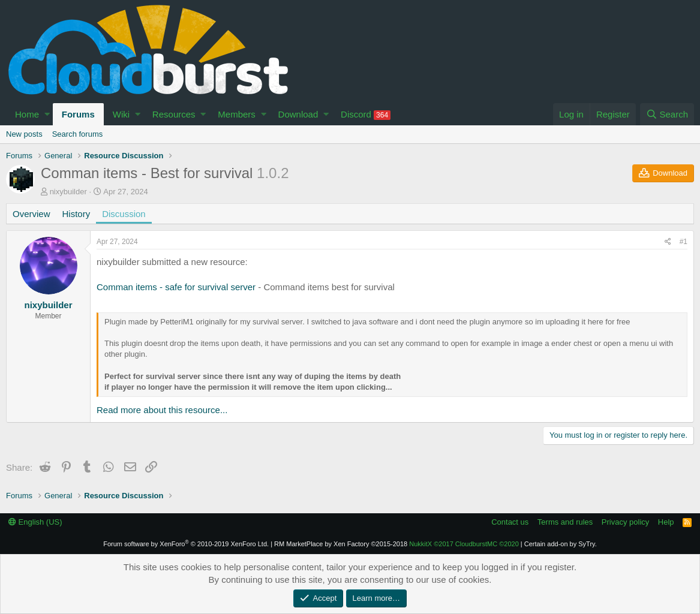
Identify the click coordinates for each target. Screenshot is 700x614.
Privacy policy (625, 522)
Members (237, 114)
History (76, 214)
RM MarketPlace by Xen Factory (341, 544)
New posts (24, 134)
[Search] (667, 114)
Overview (31, 214)
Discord (366, 115)
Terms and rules (565, 522)
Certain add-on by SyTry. (561, 544)
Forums (78, 114)
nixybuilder (68, 192)
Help (666, 522)
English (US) (35, 522)
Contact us (510, 522)
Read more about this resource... (162, 410)
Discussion (124, 214)
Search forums (78, 134)
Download (298, 114)
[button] (47, 114)
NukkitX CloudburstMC (464, 544)
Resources (174, 114)
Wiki (121, 114)
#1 (684, 242)
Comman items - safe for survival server (176, 287)
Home (27, 114)
